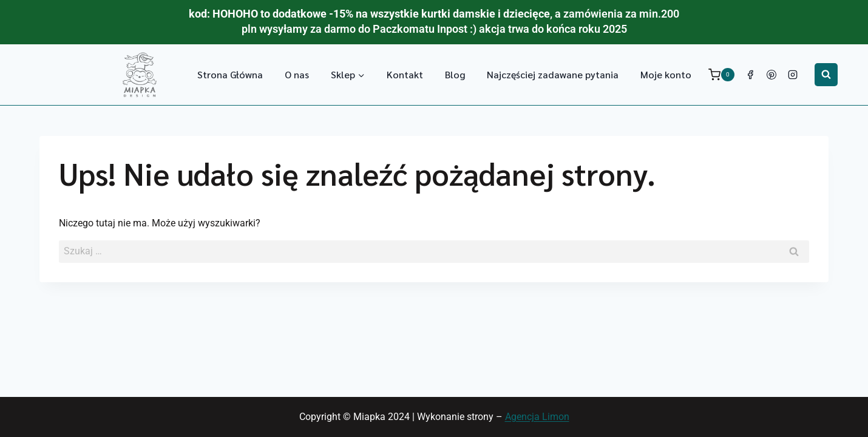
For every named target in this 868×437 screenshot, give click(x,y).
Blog (455, 74)
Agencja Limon (537, 417)
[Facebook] (750, 75)
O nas (297, 74)
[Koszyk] (721, 74)
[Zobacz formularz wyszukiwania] (826, 75)
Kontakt (405, 74)
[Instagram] (793, 75)
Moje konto (666, 74)
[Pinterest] (771, 75)
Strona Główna (230, 74)
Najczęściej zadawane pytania (553, 74)
